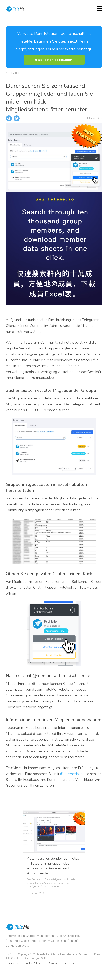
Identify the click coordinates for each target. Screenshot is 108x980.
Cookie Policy (32, 963)
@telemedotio (71, 774)
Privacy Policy (14, 963)
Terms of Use (68, 963)
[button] (54, 60)
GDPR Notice (50, 963)
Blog (15, 73)
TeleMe (16, 9)
